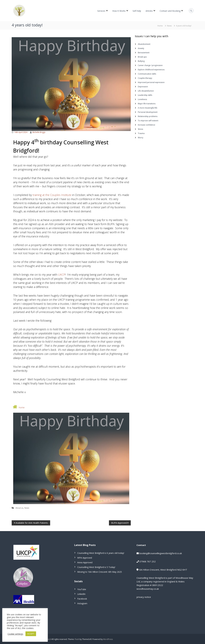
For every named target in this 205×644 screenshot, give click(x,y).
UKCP (62, 275)
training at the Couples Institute (52, 195)
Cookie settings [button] (15, 634)
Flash (77, 639)
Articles (149, 11)
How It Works (119, 11)
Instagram (82, 603)
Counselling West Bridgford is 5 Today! (96, 567)
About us (19, 508)
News (169, 26)
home (22, 407)
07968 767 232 (147, 561)
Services (101, 11)
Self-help (137, 11)
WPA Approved (85, 558)
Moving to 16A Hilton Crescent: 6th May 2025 (100, 572)
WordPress (108, 639)
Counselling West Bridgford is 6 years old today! (101, 553)
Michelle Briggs (39, 132)
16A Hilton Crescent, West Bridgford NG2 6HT (163, 570)
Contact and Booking (170, 11)
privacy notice (144, 597)
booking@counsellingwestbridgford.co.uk (161, 553)
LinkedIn (81, 594)
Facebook (82, 599)
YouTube (82, 589)
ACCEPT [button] (31, 634)
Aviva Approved (85, 562)
